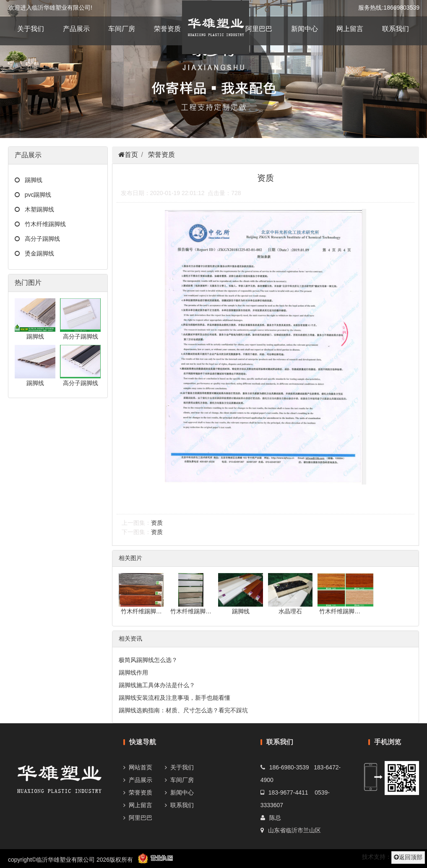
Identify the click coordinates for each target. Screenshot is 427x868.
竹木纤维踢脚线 (43, 224)
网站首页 (141, 767)
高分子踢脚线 (40, 239)
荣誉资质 (167, 29)
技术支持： (377, 857)
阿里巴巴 (259, 29)
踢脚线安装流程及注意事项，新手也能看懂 (174, 698)
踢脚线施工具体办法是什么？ (157, 685)
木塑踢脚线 (37, 209)
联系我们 (396, 29)
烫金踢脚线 (37, 253)
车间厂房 (122, 29)
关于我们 (31, 29)
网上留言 (350, 29)
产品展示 (76, 29)
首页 (131, 155)
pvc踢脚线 (35, 195)
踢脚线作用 (133, 673)
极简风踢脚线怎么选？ (148, 660)
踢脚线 (31, 180)
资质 (157, 523)
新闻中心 (305, 29)
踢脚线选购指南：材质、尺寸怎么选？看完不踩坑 (183, 710)
